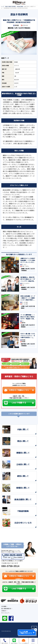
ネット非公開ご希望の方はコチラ (26, 632)
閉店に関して (23, 441)
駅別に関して (23, 476)
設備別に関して (23, 488)
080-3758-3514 (10, 566)
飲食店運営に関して (23, 500)
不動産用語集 (23, 511)
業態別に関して (23, 453)
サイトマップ (5, 613)
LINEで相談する (23, 403)
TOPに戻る (34, 629)
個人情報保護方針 (6, 609)
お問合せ (4, 611)
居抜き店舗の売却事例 (10, 7)
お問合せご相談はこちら (21, 390)
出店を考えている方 (23, 523)
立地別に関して (23, 465)
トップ (3, 7)
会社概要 (4, 606)
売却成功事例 (20, 7)
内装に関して (23, 430)
